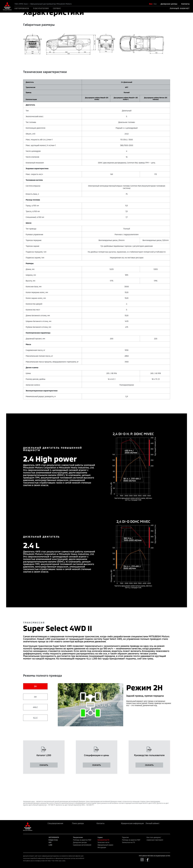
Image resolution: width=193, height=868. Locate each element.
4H (35, 697)
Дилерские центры (169, 4)
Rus (151, 4)
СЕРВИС (57, 8)
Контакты (185, 4)
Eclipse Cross (53, 840)
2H (35, 686)
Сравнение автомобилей (82, 845)
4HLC (35, 707)
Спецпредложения (55, 823)
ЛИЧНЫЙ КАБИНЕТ (180, 8)
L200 (50, 845)
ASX (50, 842)
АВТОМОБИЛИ (22, 8)
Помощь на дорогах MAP (82, 840)
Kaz (155, 4)
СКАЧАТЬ (44, 765)
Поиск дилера (78, 823)
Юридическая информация (132, 823)
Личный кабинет (152, 823)
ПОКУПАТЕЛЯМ (41, 8)
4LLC (35, 718)
